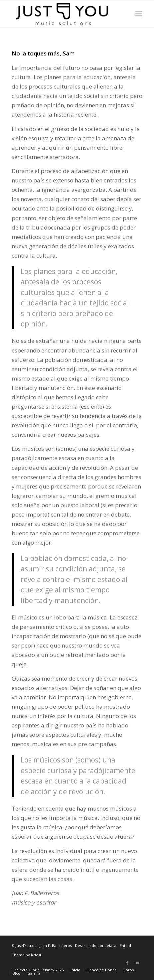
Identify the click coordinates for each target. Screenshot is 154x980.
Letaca (110, 945)
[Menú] (139, 14)
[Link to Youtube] (137, 963)
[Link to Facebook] (127, 963)
